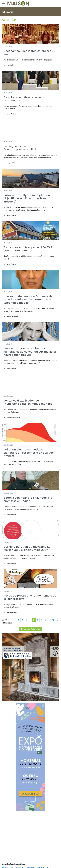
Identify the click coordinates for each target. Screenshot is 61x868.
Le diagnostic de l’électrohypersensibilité (20, 148)
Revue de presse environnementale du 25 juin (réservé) (30, 597)
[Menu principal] (3, 3)
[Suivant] (58, 620)
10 (53, 620)
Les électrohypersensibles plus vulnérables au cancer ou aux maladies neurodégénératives (30, 352)
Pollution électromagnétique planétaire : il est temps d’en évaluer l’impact (28, 453)
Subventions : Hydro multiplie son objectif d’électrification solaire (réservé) (27, 198)
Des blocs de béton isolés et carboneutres (23, 99)
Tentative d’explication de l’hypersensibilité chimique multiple (28, 402)
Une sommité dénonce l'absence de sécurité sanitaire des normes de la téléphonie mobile (28, 299)
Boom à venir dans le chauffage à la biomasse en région (28, 499)
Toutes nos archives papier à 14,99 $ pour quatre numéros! (28, 249)
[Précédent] (15, 620)
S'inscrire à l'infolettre (30, 629)
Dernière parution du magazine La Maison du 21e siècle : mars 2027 (27, 548)
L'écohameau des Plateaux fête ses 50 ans (29, 53)
